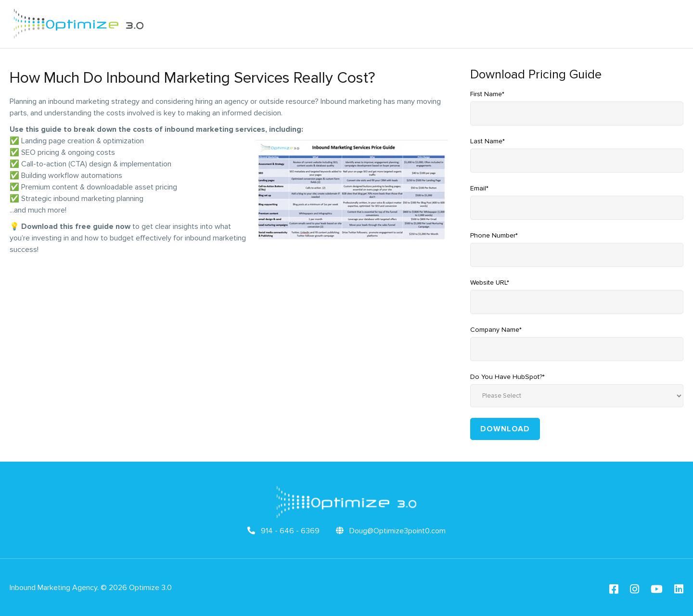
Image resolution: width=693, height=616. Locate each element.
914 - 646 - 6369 (283, 531)
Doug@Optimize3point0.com (391, 531)
